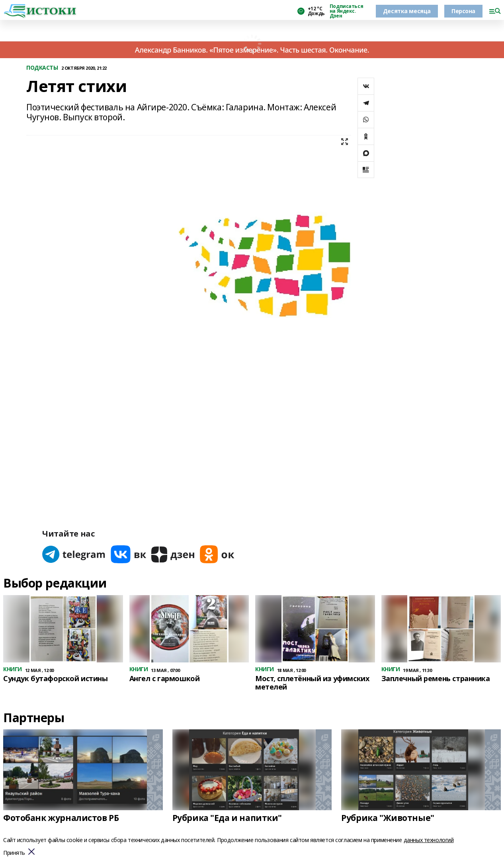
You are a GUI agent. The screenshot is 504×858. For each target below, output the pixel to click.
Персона (463, 11)
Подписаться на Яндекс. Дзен (346, 11)
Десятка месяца (407, 11)
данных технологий (429, 840)
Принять (14, 853)
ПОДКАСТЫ (42, 68)
